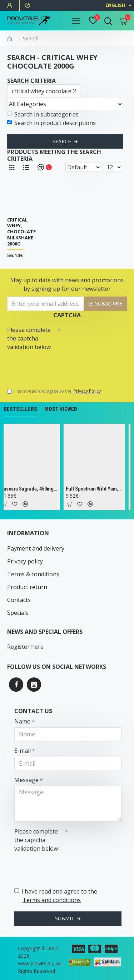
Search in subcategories (43, 114)
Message (26, 780)
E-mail (23, 751)
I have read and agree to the (54, 391)
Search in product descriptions (51, 123)
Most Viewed (61, 409)
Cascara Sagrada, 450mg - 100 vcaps (31, 489)
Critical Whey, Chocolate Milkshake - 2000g (22, 232)
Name (22, 721)
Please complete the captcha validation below (29, 338)
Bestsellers (20, 409)
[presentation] (57, 366)
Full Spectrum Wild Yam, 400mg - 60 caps (97, 489)
